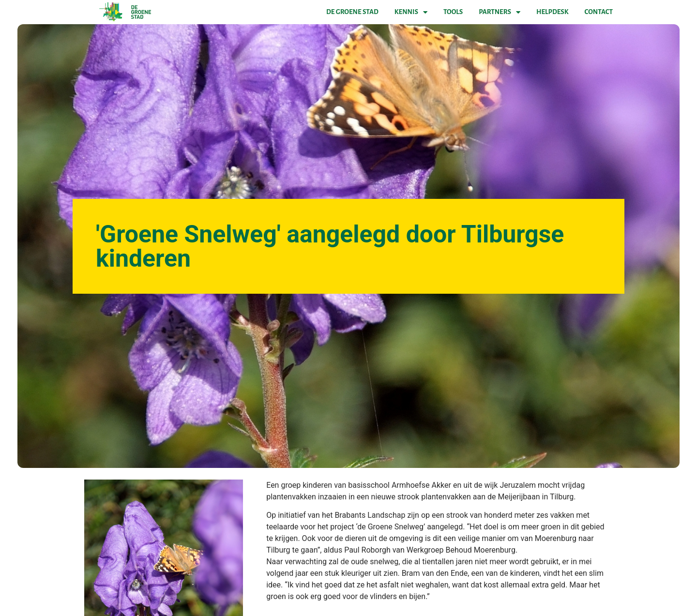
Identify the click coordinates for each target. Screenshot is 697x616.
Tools (453, 12)
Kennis (411, 12)
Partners (500, 12)
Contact (599, 12)
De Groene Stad (352, 12)
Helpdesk (552, 12)
